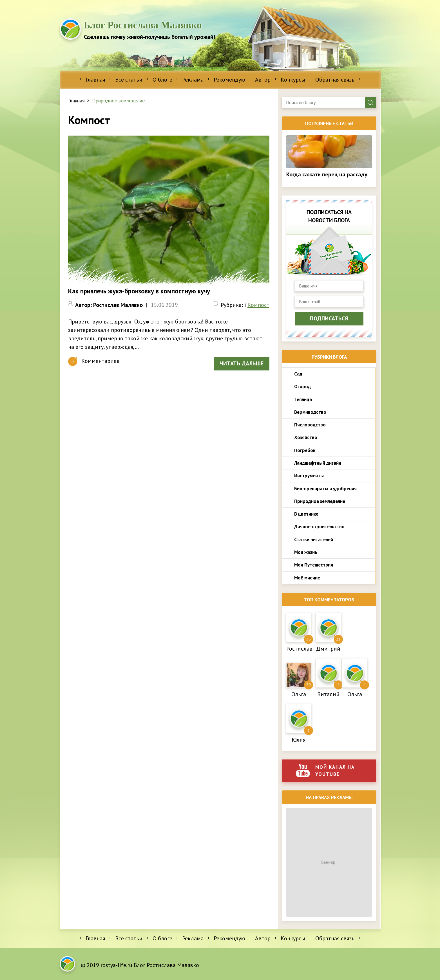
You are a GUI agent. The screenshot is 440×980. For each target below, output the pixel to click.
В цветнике (306, 514)
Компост (258, 305)
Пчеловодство (310, 425)
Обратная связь (335, 80)
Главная (95, 80)
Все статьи (129, 80)
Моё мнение (307, 578)
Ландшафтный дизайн (318, 463)
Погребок (305, 450)
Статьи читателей (314, 540)
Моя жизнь (306, 552)
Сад (298, 374)
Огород (302, 386)
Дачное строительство (319, 527)
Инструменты (309, 476)
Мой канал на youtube (325, 770)
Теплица (303, 399)
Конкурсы (293, 80)
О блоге (162, 80)
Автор (263, 80)
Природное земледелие (118, 101)
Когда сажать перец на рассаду (327, 174)
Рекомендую (229, 80)
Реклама (193, 80)
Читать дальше (242, 363)
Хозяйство (306, 437)
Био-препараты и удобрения (325, 489)
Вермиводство (310, 412)
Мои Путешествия (314, 565)
